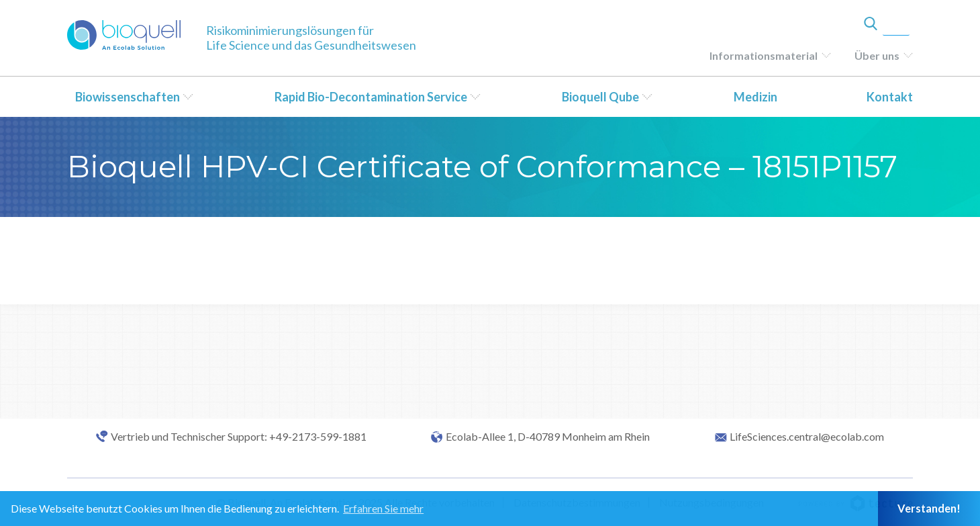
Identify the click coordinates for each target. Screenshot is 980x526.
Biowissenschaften (128, 97)
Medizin (755, 97)
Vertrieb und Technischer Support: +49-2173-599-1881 (239, 437)
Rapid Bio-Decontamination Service (371, 97)
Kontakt (890, 97)
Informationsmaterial (764, 55)
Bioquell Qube (600, 97)
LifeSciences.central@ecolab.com (807, 437)
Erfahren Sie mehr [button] (383, 508)
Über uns (877, 55)
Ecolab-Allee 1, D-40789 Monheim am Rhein (548, 437)
